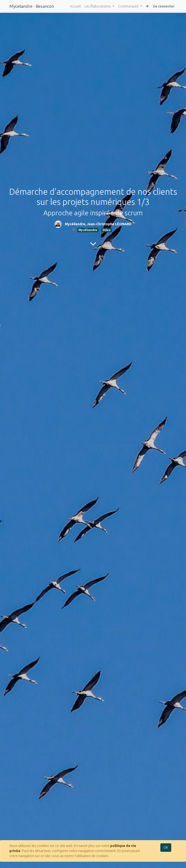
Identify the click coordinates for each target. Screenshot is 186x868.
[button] (147, 6)
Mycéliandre (88, 230)
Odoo (107, 230)
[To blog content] (93, 244)
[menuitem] (75, 6)
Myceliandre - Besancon (32, 6)
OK (166, 847)
